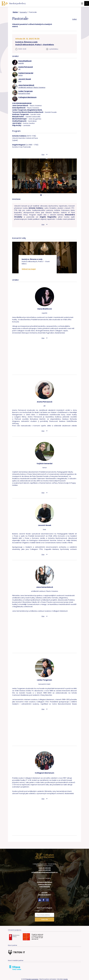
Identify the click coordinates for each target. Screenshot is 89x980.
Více (43, 155)
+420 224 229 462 (45, 870)
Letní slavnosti (45, 886)
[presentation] (15, 177)
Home (15, 12)
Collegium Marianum (44, 882)
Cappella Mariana (45, 884)
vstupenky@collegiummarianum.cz (45, 872)
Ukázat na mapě (29, 269)
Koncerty (23, 12)
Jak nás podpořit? (45, 895)
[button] (41, 195)
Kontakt (44, 892)
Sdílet (75, 19)
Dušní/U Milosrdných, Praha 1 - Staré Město (35, 45)
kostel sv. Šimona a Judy (26, 42)
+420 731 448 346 (45, 868)
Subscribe (45, 919)
